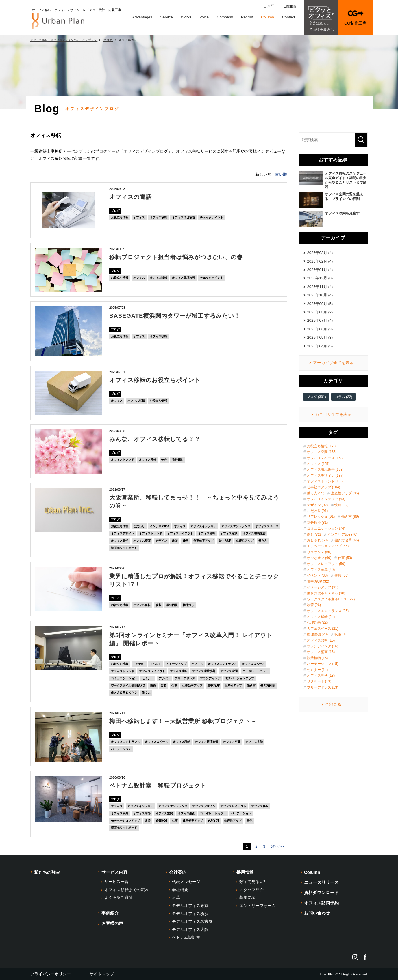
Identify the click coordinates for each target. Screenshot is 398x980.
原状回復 (172, 605)
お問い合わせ (317, 913)
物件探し (178, 460)
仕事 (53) (345, 558)
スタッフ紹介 (251, 890)
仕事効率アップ (203, 541)
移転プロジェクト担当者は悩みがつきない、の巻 (176, 257)
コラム (115, 598)
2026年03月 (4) (320, 253)
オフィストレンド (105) (325, 481)
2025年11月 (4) (320, 287)
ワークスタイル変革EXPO (128, 686)
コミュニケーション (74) (326, 528)
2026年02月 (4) (320, 261)
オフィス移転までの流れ (127, 890)
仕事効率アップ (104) (324, 487)
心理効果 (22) (318, 622)
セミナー (148, 678)
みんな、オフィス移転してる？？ (155, 439)
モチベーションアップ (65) (328, 546)
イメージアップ (176, 664)
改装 (175, 541)
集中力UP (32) (318, 581)
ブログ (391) (316, 397)
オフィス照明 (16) (321, 640)
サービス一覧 (116, 882)
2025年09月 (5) (320, 304)
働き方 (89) (350, 517)
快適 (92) (341, 505)
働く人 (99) (316, 493)
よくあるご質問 (119, 897)
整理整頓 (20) (318, 634)
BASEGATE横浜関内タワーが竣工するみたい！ (175, 316)
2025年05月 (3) (320, 337)
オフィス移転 (158, 217)
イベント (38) (318, 575)
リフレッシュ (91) (321, 517)
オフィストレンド (123, 460)
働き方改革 (268, 686)
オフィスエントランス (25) (328, 611)
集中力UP (225, 541)
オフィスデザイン (123, 533)
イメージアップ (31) (323, 587)
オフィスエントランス (236, 526)
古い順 (281, 174)
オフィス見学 (120, 541)
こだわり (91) (318, 511)
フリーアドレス (185, 678)
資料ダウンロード (321, 892)
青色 (249, 821)
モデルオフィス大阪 (190, 929)
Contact (289, 17)
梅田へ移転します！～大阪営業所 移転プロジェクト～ (183, 721)
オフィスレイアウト (180, 533)
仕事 (186, 541)
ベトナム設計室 (186, 937)
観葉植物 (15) (318, 658)
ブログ (115, 211)
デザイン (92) (318, 505)
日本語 (269, 6)
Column (268, 17)
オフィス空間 (229, 671)
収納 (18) (341, 634)
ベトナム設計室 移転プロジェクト (158, 786)
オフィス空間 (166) (322, 452)
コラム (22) (344, 397)
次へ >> (278, 846)
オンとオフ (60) (319, 558)
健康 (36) (341, 575)
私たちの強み (47, 872)
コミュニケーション (124, 678)
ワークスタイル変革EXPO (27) (331, 599)
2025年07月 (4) (320, 320)
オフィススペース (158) (325, 458)
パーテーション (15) (323, 664)
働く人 (146, 693)
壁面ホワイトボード (124, 548)
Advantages (142, 17)
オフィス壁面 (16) (321, 652)
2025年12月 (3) (320, 278)
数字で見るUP (252, 882)
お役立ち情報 (120, 217)
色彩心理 (214, 821)
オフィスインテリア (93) (326, 499)
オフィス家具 (229, 533)
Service (166, 17)
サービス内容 (114, 872)
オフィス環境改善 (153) (325, 470)
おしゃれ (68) (318, 540)
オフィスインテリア (203, 526)
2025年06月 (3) (320, 329)
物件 (164, 460)
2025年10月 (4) (320, 295)
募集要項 (247, 897)
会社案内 (178, 872)
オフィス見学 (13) (321, 676)
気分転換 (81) (318, 523)
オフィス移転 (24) (321, 617)
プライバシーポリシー (51, 974)
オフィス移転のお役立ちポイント (155, 380)
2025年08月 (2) (320, 312)
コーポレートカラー (256, 671)
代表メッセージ (186, 882)
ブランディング (210, 678)
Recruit (247, 17)
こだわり (139, 526)
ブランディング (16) (323, 646)
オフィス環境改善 (184, 217)
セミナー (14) (318, 670)
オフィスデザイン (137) (325, 476)
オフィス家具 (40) (321, 570)
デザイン (161, 541)
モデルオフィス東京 (190, 906)
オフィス (139, 217)
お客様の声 (112, 923)
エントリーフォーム (258, 906)
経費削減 (161, 821)
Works (186, 17)
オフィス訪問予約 (321, 903)
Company (225, 17)
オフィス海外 (142, 813)
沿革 (176, 897)
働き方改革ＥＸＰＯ (124, 693)
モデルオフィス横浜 (190, 914)
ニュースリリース (321, 882)
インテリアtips (160, 526)
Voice (204, 17)
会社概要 (180, 890)
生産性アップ (245, 541)
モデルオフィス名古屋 (192, 921)
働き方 (263, 541)
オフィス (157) (318, 464)
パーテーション (121, 749)
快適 (153, 686)
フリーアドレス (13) (323, 687)
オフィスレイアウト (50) (326, 564)
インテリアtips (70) (342, 534)
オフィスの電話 (130, 197)
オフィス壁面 (142, 541)
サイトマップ (102, 974)
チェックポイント (212, 217)
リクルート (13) (319, 681)
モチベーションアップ (240, 678)
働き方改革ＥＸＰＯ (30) (326, 593)
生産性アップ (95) (345, 493)
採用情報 (245, 872)
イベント (156, 664)
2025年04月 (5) (320, 346)
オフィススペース (267, 526)
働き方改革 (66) (347, 540)
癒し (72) (314, 534)
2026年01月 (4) (320, 270)
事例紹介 (110, 913)
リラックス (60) (319, 552)
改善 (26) (314, 605)
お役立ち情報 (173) (322, 446)
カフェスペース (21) (323, 629)
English (290, 6)
